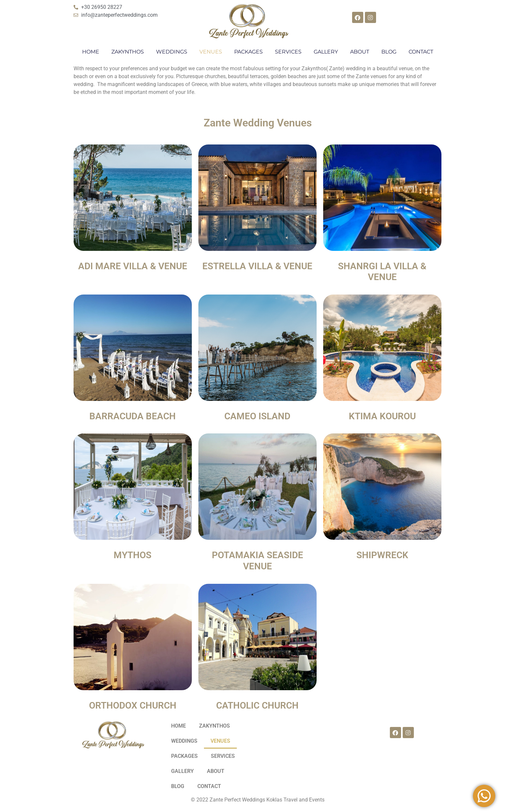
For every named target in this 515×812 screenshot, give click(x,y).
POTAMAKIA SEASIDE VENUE (257, 561)
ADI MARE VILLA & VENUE (133, 266)
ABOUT (360, 52)
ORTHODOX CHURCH (133, 705)
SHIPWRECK (382, 555)
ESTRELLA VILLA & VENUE (257, 266)
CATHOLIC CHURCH (257, 705)
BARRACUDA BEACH (133, 416)
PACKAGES (248, 52)
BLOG (389, 52)
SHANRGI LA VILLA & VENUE (382, 272)
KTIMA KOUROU (382, 416)
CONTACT (421, 52)
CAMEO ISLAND (257, 416)
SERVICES (288, 52)
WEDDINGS (172, 52)
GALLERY (326, 52)
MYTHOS (133, 555)
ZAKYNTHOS (128, 52)
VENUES (211, 52)
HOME (91, 52)
